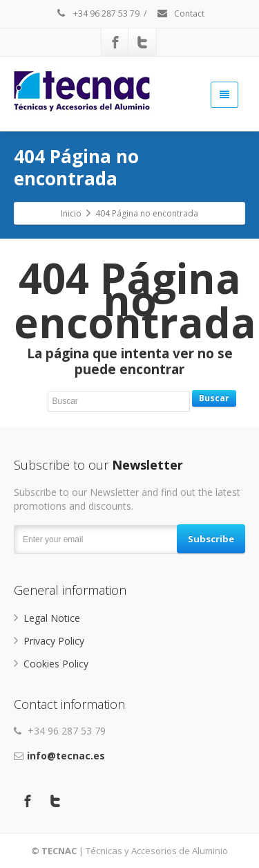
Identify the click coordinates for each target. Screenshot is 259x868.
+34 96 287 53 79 (97, 13)
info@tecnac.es (66, 756)
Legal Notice (52, 618)
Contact (180, 13)
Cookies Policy (56, 664)
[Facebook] (115, 42)
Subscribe (211, 539)
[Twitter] (142, 42)
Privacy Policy (54, 641)
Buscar (214, 398)
